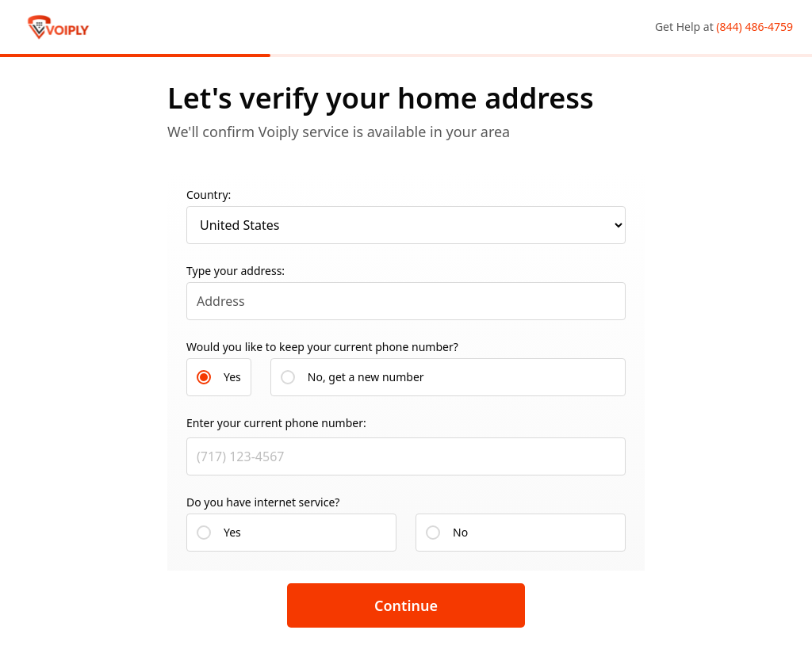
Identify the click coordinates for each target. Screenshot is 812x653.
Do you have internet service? (263, 502)
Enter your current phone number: (276, 423)
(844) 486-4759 (755, 27)
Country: (209, 195)
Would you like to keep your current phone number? (322, 347)
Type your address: (236, 271)
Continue (406, 605)
